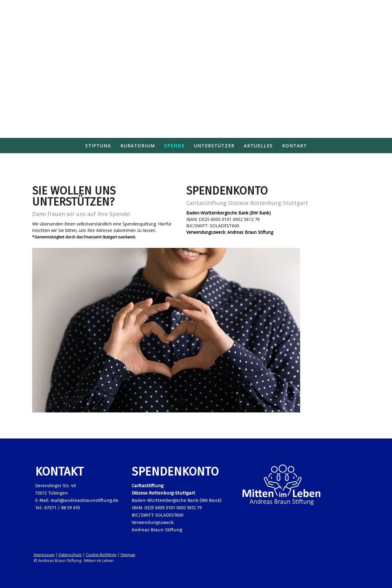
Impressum (44, 555)
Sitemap (128, 555)
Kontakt (294, 146)
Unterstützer (214, 146)
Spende (174, 146)
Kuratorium (138, 146)
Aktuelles (258, 146)
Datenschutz (70, 555)
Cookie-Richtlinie (101, 555)
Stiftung (98, 146)
